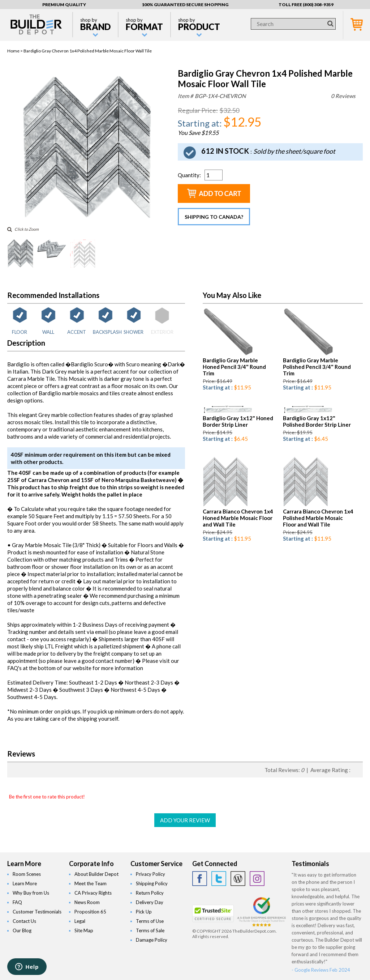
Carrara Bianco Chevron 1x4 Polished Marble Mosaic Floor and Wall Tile (318, 518)
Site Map (84, 930)
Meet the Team (91, 883)
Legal (80, 921)
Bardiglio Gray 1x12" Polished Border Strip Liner (317, 421)
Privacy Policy (150, 874)
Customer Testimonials (37, 912)
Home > (15, 51)
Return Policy (150, 893)
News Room (87, 902)
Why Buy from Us (31, 893)
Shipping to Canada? (214, 217)
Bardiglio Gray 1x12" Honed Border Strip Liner (238, 421)
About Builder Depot (96, 874)
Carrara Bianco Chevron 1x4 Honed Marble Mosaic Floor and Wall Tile (238, 518)
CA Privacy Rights (93, 893)
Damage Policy (152, 940)
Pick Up (144, 912)
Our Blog (22, 930)
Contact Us (24, 921)
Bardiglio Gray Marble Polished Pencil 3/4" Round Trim (317, 367)
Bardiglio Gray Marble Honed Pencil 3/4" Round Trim (234, 367)
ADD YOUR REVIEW (185, 820)
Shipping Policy (152, 883)
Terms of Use (150, 921)
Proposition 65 (90, 912)
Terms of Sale (150, 930)
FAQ (17, 902)
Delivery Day (150, 902)
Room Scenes (27, 874)
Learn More (25, 883)
